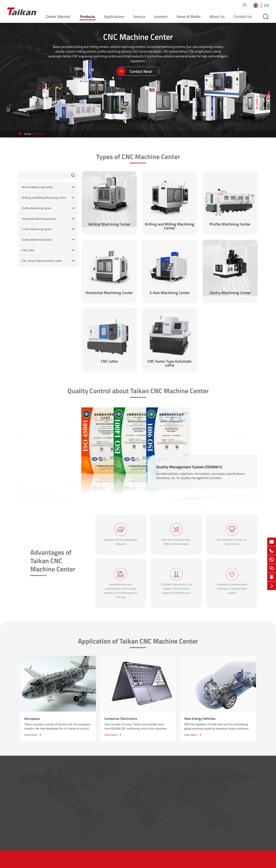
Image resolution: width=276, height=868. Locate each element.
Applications (114, 17)
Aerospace (32, 718)
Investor (161, 17)
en (267, 5)
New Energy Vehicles (200, 718)
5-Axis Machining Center (37, 229)
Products (88, 17)
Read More (33, 735)
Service (139, 17)
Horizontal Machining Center (39, 219)
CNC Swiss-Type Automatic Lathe (42, 261)
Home (27, 134)
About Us (217, 17)
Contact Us (243, 17)
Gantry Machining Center (37, 240)
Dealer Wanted (58, 17)
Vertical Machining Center (37, 187)
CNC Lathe (28, 250)
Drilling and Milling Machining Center (44, 198)
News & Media (189, 17)
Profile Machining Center (37, 208)
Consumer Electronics (121, 718)
